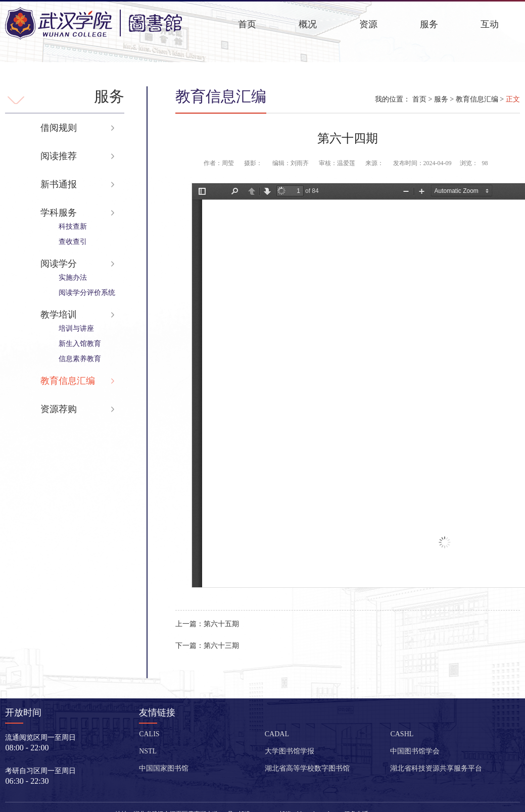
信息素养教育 (80, 359)
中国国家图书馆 (164, 768)
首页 (247, 24)
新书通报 (59, 184)
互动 (490, 24)
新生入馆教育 (80, 344)
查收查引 (73, 242)
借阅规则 (59, 128)
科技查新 (73, 226)
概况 (308, 24)
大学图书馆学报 (290, 751)
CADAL (277, 734)
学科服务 (59, 213)
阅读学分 (59, 264)
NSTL (148, 751)
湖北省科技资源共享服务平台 (436, 768)
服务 (429, 24)
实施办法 (73, 277)
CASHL (402, 734)
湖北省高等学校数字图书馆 (307, 768)
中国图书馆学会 (415, 751)
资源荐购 (59, 409)
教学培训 (59, 315)
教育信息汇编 (68, 381)
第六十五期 (207, 624)
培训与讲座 (76, 328)
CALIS (149, 734)
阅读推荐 (59, 156)
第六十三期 (207, 646)
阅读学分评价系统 (87, 293)
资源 (368, 24)
